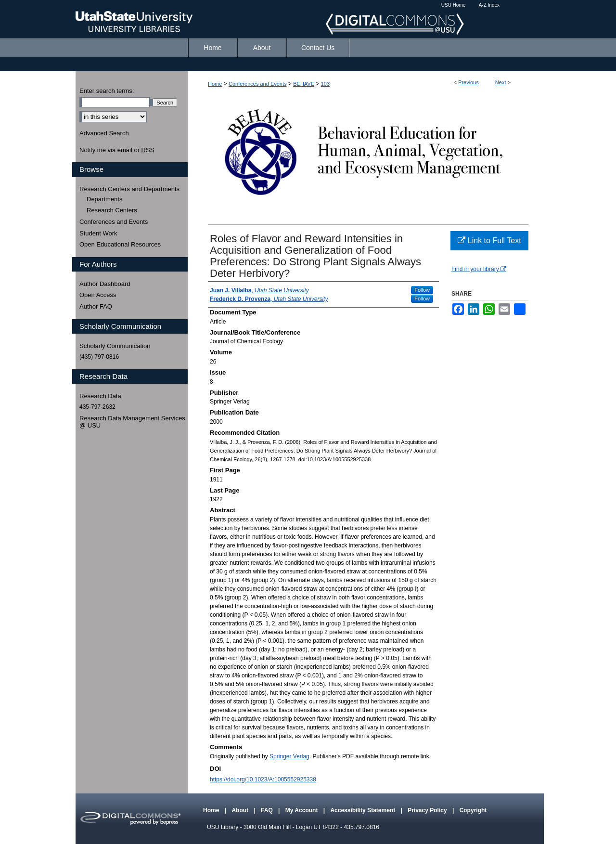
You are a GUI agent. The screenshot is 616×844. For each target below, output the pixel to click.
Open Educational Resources (120, 244)
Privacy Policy (428, 810)
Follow (422, 290)
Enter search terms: (107, 91)
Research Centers (112, 210)
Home (215, 84)
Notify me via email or (117, 150)
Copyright (473, 810)
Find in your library (479, 269)
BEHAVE (304, 84)
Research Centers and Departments (129, 189)
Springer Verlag (289, 756)
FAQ (268, 810)
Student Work (98, 233)
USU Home (454, 5)
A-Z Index (489, 5)
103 (325, 84)
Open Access (98, 295)
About (241, 810)
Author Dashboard (105, 284)
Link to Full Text (489, 240)
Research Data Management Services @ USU (132, 422)
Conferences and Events (257, 84)
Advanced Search (104, 133)
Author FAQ (96, 306)
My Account (302, 810)
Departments (104, 199)
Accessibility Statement (363, 810)
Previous (468, 82)
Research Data (100, 396)
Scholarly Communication (115, 346)
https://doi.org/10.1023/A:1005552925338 (263, 779)
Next (501, 82)
